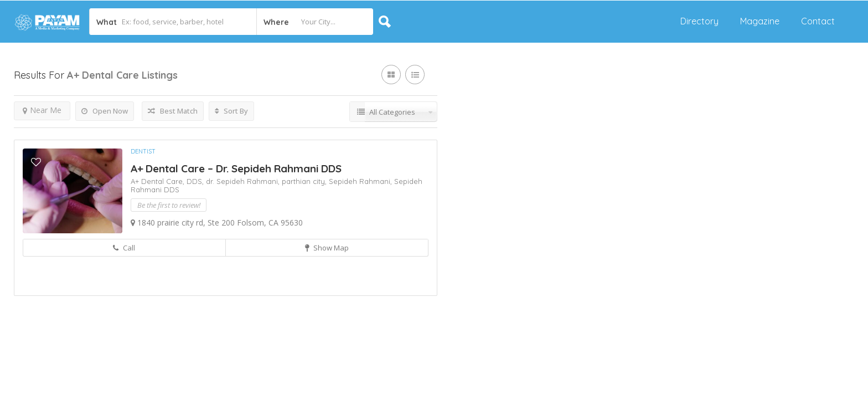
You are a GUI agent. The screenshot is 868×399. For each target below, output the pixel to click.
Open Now (105, 111)
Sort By (231, 111)
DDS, (196, 181)
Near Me (42, 110)
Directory (699, 21)
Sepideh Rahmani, (361, 181)
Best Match (173, 111)
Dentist (143, 151)
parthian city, (305, 181)
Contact (818, 21)
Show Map (327, 248)
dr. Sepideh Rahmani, (244, 181)
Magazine (760, 21)
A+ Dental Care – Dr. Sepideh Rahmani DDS (236, 168)
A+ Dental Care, (159, 181)
